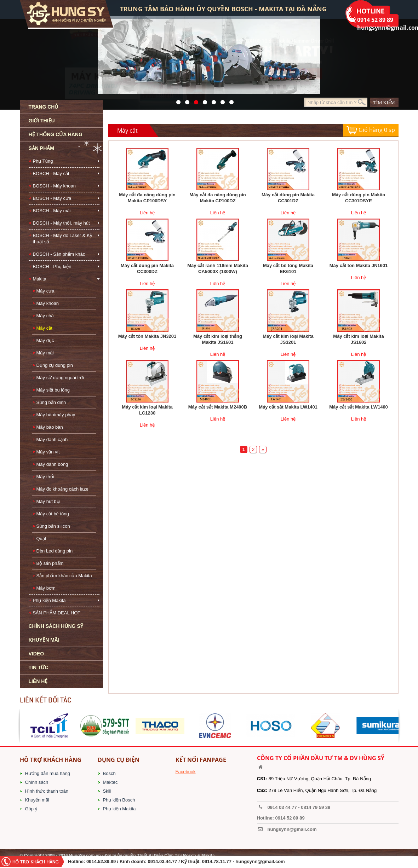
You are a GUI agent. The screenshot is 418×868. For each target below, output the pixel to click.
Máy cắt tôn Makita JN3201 (147, 336)
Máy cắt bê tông (53, 514)
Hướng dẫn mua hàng (48, 773)
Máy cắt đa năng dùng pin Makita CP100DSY (147, 198)
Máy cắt (44, 328)
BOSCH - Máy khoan (54, 186)
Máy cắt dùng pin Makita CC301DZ (288, 198)
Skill (107, 791)
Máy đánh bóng (52, 464)
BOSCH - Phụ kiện (52, 267)
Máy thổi (45, 477)
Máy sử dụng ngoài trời (60, 378)
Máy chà (45, 316)
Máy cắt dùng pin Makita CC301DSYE (359, 198)
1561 (230, 100)
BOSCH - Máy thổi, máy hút (61, 223)
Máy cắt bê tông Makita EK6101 (288, 268)
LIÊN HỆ (38, 681)
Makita (40, 279)
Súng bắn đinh (51, 402)
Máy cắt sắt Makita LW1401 (288, 407)
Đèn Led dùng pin (55, 551)
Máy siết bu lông (53, 390)
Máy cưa (45, 291)
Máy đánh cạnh (52, 439)
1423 (221, 100)
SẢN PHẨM (41, 148)
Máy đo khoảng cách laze (62, 489)
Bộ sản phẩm (50, 563)
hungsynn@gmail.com (260, 861)
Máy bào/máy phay (56, 415)
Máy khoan (48, 303)
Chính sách (37, 782)
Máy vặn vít (48, 452)
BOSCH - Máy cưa (52, 198)
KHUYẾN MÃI (44, 640)
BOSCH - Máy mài (52, 211)
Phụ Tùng (43, 161)
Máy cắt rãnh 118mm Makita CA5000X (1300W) (218, 268)
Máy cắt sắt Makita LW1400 (359, 407)
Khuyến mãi (37, 800)
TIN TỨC (39, 667)
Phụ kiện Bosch (119, 800)
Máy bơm (46, 588)
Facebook (186, 772)
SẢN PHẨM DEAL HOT (57, 613)
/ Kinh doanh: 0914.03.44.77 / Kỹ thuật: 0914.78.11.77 (174, 861)
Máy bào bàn (50, 427)
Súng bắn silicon (53, 526)
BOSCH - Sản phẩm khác (59, 254)
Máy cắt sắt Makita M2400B (218, 407)
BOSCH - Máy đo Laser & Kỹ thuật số (63, 239)
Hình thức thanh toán (47, 791)
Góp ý (31, 809)
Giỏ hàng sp (371, 130)
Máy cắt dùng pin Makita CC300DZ (147, 268)
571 (176, 100)
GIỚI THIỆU (42, 121)
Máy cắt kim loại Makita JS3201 (288, 339)
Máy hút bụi (48, 501)
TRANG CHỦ (44, 107)
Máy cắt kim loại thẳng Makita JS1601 (218, 339)
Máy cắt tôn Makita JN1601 (359, 265)
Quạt (41, 539)
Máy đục (45, 340)
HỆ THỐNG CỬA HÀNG (56, 134)
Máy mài (45, 353)
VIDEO (36, 654)
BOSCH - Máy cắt (51, 173)
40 (212, 100)
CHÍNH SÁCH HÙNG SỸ (56, 626)
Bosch (109, 773)
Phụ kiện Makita (49, 600)
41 (185, 100)
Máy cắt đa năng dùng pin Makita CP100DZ (217, 198)
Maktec (110, 782)
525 (194, 100)
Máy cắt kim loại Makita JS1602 (358, 339)
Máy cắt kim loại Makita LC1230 (147, 410)
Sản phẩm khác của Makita (64, 576)
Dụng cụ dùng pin (55, 365)
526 (203, 100)
